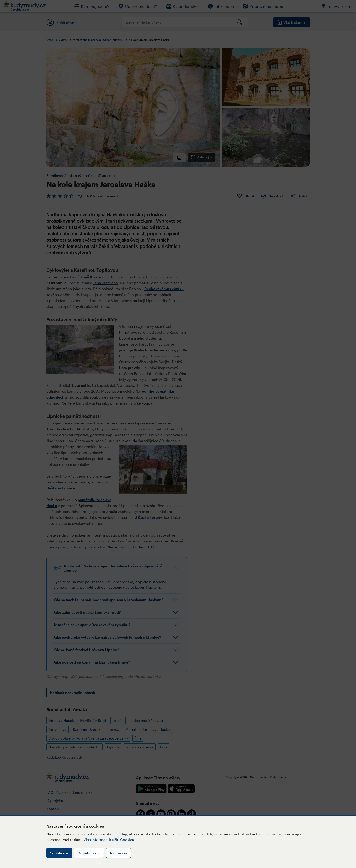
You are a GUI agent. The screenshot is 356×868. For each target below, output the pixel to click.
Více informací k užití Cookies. (109, 840)
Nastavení (119, 853)
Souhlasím (59, 853)
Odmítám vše (89, 853)
